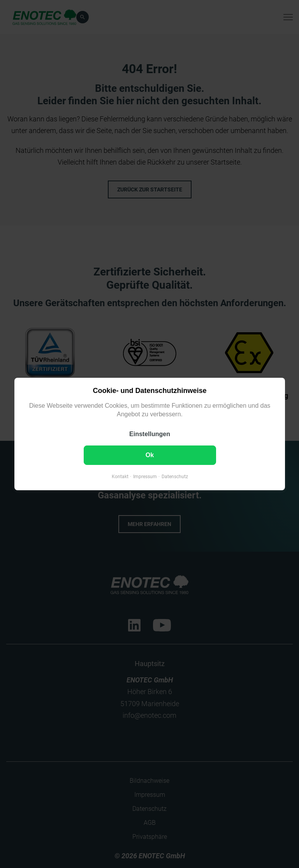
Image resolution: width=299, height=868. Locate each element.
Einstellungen (150, 434)
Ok (149, 455)
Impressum (145, 477)
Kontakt (120, 477)
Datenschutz (174, 477)
